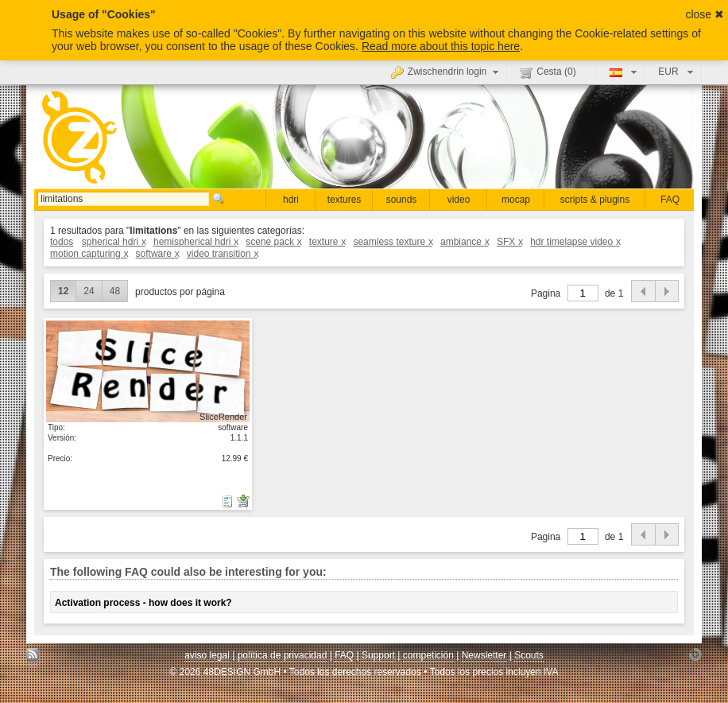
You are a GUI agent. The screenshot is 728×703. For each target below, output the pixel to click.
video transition (222, 254)
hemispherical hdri (196, 242)
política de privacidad (283, 655)
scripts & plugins (595, 200)
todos (62, 242)
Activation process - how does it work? (143, 603)
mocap (516, 200)
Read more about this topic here (441, 46)
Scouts (529, 655)
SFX (509, 242)
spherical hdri (114, 242)
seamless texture (392, 242)
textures (345, 200)
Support (378, 655)
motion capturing (89, 254)
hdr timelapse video (575, 242)
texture (327, 242)
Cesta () (548, 72)
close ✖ (705, 14)
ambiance (465, 242)
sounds (402, 200)
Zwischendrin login (447, 72)
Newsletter (484, 655)
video (459, 200)
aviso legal (207, 655)
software (157, 254)
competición (428, 655)
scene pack (273, 242)
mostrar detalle (148, 371)
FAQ (670, 200)
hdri (291, 200)
